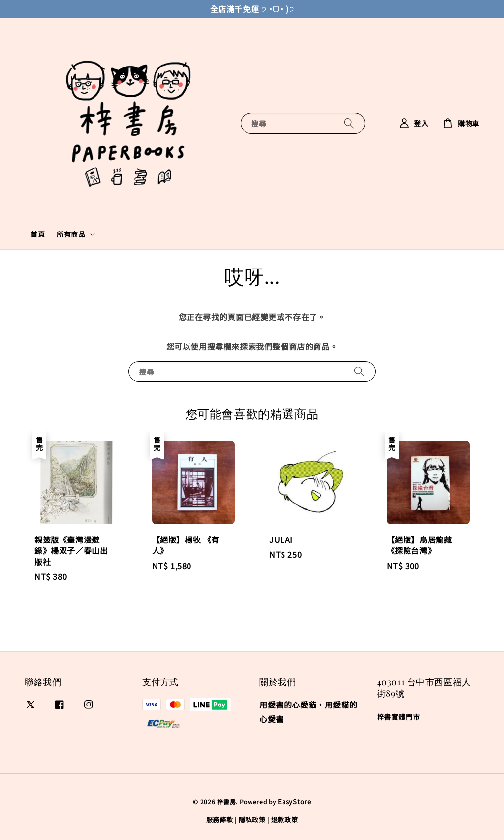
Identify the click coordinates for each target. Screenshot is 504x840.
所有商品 (71, 234)
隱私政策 (252, 820)
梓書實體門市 (399, 717)
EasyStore (294, 801)
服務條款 (220, 820)
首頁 (38, 234)
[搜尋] (349, 123)
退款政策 (285, 820)
